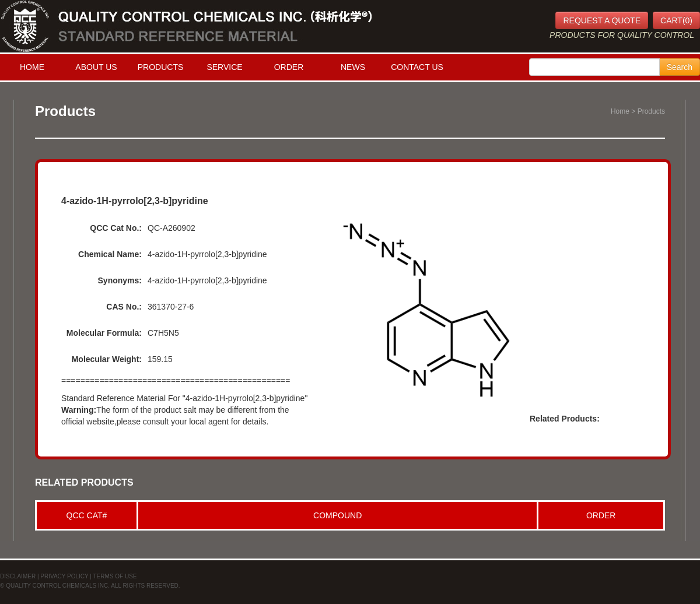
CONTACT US (417, 67)
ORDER (289, 67)
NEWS (353, 67)
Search (680, 67)
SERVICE (224, 67)
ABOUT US (96, 67)
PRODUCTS (161, 67)
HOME (32, 67)
